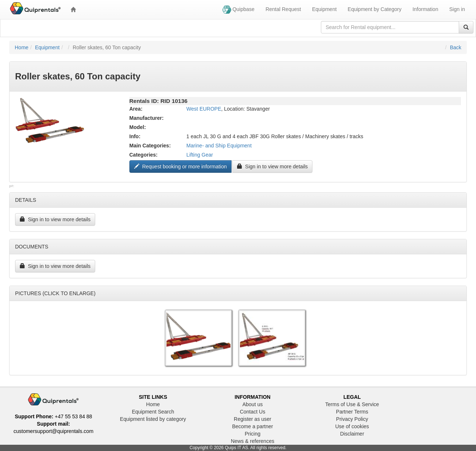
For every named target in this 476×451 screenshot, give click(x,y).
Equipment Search (153, 412)
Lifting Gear (200, 155)
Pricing (253, 434)
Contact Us (252, 412)
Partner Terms (352, 412)
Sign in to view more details (272, 167)
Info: (135, 136)
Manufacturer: (146, 118)
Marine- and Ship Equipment (219, 146)
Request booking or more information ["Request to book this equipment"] (180, 167)
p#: (12, 186)
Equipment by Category (375, 9)
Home (22, 47)
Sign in (457, 9)
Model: (138, 127)
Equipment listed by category (153, 419)
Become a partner (252, 426)
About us (252, 404)
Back (456, 47)
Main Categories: (150, 146)
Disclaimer (352, 434)
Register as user (253, 419)
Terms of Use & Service (352, 404)
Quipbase (239, 10)
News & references (253, 441)
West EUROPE (204, 109)
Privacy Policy (352, 419)
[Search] (466, 27)
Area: (136, 109)
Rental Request (283, 9)
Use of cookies (352, 426)
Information (425, 9)
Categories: (144, 155)
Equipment (324, 9)
